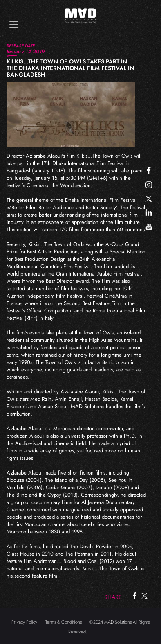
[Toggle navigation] (14, 24)
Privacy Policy (24, 622)
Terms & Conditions (64, 622)
